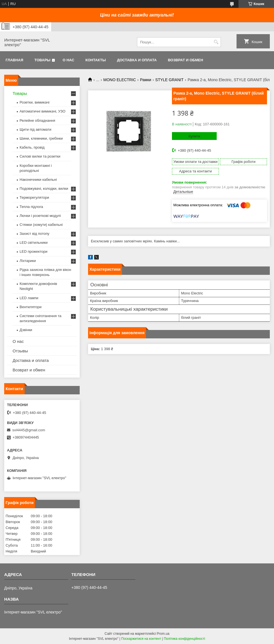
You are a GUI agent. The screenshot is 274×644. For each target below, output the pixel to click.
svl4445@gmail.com (29, 430)
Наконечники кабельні (38, 180)
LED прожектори (34, 251)
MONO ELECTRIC (120, 80)
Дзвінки (26, 330)
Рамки (146, 80)
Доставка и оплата (137, 60)
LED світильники (34, 243)
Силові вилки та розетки (40, 156)
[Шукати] (216, 42)
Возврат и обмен (185, 60)
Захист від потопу (34, 234)
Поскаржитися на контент (141, 639)
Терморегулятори (34, 197)
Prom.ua (163, 634)
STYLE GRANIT (169, 80)
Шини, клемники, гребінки (41, 138)
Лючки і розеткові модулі (40, 216)
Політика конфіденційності (185, 639)
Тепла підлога (31, 207)
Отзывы (20, 351)
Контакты (96, 60)
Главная (14, 60)
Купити (194, 136)
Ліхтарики (28, 261)
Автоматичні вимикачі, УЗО (42, 111)
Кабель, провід (32, 147)
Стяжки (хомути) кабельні (41, 225)
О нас (68, 60)
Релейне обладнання (37, 120)
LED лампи (29, 298)
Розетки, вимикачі (35, 102)
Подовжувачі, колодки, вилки (44, 188)
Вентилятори (30, 307)
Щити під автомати (35, 129)
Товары (42, 60)
